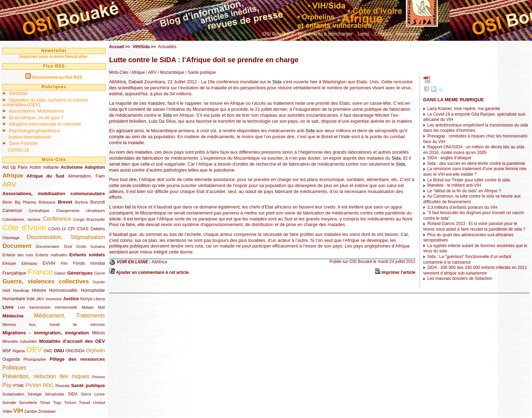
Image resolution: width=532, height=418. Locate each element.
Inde (31, 299)
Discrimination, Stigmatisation (66, 237)
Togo (57, 403)
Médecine (13, 316)
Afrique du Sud (46, 176)
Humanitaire (14, 299)
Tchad (45, 403)
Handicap (21, 290)
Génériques (80, 273)
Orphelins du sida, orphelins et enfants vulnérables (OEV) (45, 102)
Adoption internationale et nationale (45, 124)
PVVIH (33, 385)
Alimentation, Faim (86, 176)
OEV (34, 350)
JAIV (40, 299)
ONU (59, 351)
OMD (48, 351)
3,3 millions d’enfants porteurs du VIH (462, 207)
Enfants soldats (87, 255)
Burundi (97, 202)
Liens (364, 34)
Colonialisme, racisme (22, 219)
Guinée (99, 282)
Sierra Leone (93, 394)
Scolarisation (13, 394)
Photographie (35, 359)
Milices (98, 333)
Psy (7, 385)
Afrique (13, 176)
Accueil (117, 47)
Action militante (44, 167)
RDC (48, 385)
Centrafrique (39, 211)
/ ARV (151, 72)
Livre (8, 307)
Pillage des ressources (77, 359)
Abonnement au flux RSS (57, 77)
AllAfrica (159, 262)
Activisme (72, 167)
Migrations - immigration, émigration (46, 333)
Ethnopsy (29, 263)
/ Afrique (136, 72)
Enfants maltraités (51, 255)
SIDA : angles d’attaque (449, 158)
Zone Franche (24, 143)
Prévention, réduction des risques (46, 376)
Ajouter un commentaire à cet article (152, 272)
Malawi (88, 307)
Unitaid (99, 403)
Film (64, 263)
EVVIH (49, 263)
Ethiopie (9, 263)
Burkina (81, 202)
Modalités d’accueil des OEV (72, 341)
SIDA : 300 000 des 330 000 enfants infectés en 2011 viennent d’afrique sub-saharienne (475, 270)
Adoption (95, 167)
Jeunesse (53, 299)
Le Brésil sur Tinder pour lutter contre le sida (469, 180)
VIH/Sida (18, 93)
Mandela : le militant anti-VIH (454, 185)
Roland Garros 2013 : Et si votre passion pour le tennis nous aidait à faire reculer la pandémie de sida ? (474, 226)
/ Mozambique (170, 72)
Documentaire (48, 246)
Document (17, 246)
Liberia (99, 299)
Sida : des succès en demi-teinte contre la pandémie (476, 163)
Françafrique (14, 273)
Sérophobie (55, 394)
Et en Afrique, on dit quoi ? (36, 118)
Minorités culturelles (20, 341)
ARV (9, 184)
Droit (68, 246)
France (40, 272)
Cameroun (12, 211)
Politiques (14, 368)
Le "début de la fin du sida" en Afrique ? (464, 191)
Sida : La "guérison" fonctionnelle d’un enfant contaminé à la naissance (467, 259)
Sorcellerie (28, 403)
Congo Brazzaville (89, 219)
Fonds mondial (89, 263)
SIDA (73, 394)
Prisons (99, 377)
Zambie (31, 411)
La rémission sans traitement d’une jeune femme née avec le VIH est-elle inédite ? (475, 172)
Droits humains (90, 246)
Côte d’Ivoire (24, 228)
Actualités (167, 47)
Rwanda (63, 386)
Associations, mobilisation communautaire (54, 194)
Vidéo (7, 411)
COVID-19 (18, 150)
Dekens (98, 229)
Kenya (86, 299)
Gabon (60, 273)
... (427, 34)
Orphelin (95, 351)
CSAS (83, 229)
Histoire (39, 290)
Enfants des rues (18, 255)
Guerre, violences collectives (46, 281)
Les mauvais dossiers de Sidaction (460, 278)
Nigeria (19, 351)
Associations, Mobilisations (37, 111)
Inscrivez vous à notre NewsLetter (54, 57)
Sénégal (35, 394)
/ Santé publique (200, 72)
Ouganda (11, 359)
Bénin (7, 202)
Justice (71, 299)
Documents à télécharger (325, 34)
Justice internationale (29, 137)
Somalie (9, 403)
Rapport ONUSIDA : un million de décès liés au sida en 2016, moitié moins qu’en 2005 (474, 150)
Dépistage (11, 238)
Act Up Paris (15, 167)
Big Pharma (25, 202)
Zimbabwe (47, 411)
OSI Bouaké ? (278, 34)
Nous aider (408, 34)
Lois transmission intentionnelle (48, 307)
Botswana (47, 202)
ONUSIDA (75, 351)
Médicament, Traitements (70, 316)
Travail (85, 403)
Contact (383, 34)
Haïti (6, 290)
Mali (101, 307)
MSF (7, 351)
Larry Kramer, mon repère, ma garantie (464, 109)
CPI (71, 229)
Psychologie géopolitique (35, 131)
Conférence (57, 219)
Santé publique (88, 385)
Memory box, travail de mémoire (54, 324)
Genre (100, 273)
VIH (18, 411)
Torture (70, 403)
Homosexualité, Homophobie (77, 290)
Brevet (65, 202)
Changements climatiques (80, 211)
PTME (19, 386)
